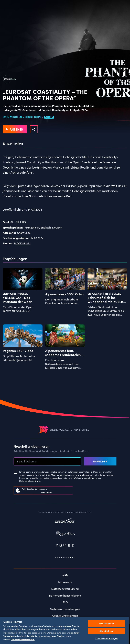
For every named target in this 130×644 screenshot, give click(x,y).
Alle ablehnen (107, 631)
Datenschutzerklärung (30, 481)
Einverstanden (107, 623)
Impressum (65, 582)
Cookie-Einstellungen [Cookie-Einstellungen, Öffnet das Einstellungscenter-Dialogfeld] (107, 638)
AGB (65, 575)
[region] (64, 630)
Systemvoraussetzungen (65, 609)
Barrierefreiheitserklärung (65, 595)
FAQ (65, 602)
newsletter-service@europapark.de (46, 478)
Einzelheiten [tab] (13, 143)
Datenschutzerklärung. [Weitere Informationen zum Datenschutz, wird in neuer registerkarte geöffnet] (23, 639)
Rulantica (65, 534)
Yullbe (65, 546)
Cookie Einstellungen (65, 616)
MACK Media (22, 243)
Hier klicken (47, 492)
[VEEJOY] (44, 430)
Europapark (65, 522)
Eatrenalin (65, 558)
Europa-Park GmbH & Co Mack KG (43, 475)
